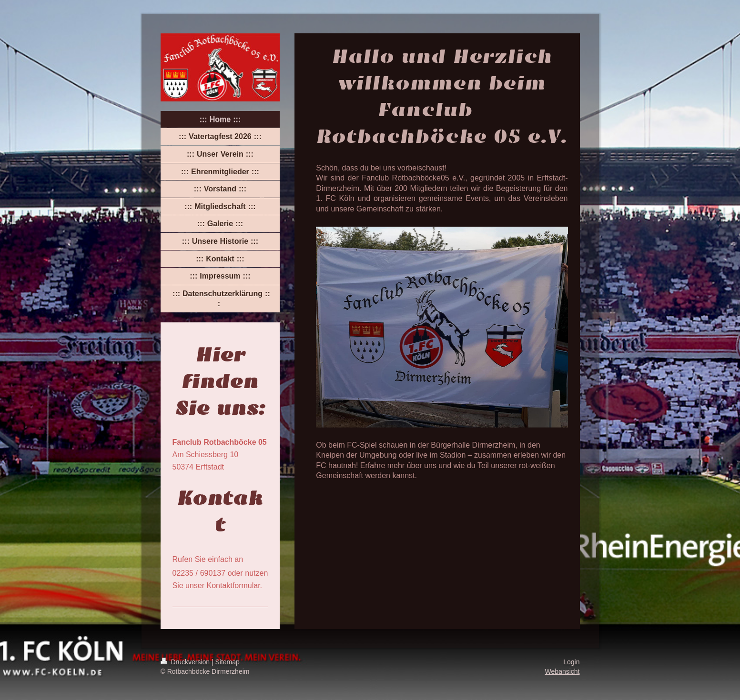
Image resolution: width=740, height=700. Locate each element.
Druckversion (186, 662)
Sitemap (228, 662)
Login (571, 662)
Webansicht (563, 671)
